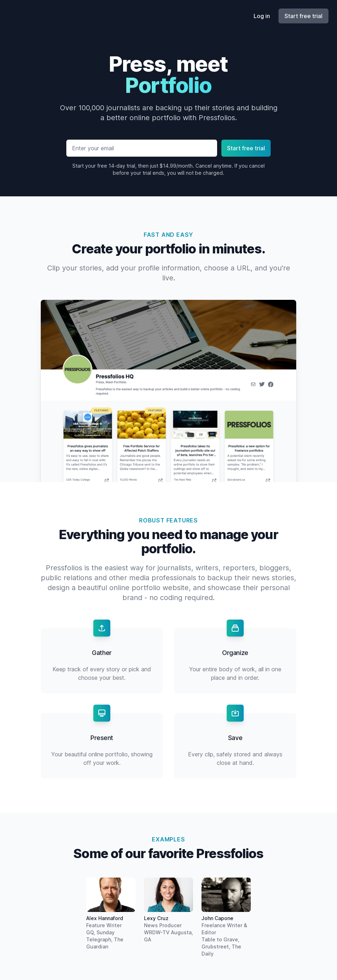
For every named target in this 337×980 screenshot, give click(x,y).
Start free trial (303, 16)
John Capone (217, 918)
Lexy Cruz (156, 918)
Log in (262, 16)
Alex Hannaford (105, 918)
